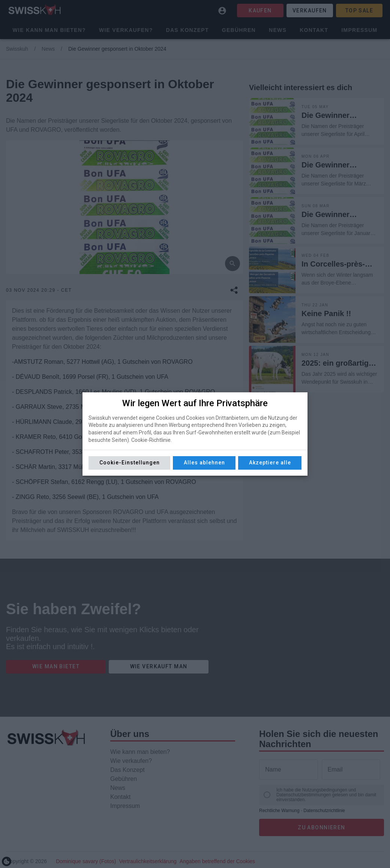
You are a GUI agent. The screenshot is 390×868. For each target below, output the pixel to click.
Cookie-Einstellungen (130, 463)
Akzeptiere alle (270, 463)
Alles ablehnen (204, 463)
